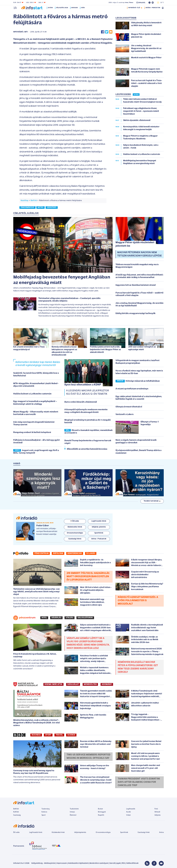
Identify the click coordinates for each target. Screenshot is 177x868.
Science (71, 735)
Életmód (73, 815)
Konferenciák (75, 553)
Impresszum (62, 863)
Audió (129, 812)
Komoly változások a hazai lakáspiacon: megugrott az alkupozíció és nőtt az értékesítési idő (64, 351)
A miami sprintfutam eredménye (132, 389)
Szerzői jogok (115, 863)
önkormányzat (27, 207)
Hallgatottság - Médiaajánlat (43, 863)
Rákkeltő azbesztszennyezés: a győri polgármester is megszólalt (138, 601)
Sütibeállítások (132, 863)
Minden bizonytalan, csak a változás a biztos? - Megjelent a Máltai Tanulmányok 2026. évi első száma (37, 723)
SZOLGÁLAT (73, 684)
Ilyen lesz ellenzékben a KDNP (83, 385)
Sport (48, 735)
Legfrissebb (131, 809)
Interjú (72, 812)
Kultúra (44, 812)
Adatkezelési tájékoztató (78, 863)
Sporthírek (124, 832)
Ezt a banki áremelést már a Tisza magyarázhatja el (29, 348)
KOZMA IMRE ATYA (53, 684)
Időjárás (158, 815)
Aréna (161, 832)
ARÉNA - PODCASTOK (153, 8)
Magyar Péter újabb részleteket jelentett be (135, 244)
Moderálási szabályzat (99, 863)
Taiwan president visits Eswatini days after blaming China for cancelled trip (139, 782)
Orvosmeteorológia (103, 832)
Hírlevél (157, 812)
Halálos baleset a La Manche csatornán (32, 394)
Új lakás (91, 553)
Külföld (16, 812)
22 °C (160, 3)
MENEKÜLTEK (90, 684)
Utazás (70, 618)
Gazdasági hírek (144, 832)
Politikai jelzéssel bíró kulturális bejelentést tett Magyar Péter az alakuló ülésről (105, 350)
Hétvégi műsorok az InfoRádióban (143, 381)
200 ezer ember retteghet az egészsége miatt (142, 348)
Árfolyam (58, 553)
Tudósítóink (74, 809)
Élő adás (75, 521)
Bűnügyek (102, 812)
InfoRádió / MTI (20, 32)
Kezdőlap (25, 201)
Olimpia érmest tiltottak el (129, 407)
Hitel (44, 618)
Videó (128, 815)
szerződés (52, 207)
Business (36, 735)
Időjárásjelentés (80, 832)
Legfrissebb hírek (36, 832)
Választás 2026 (62, 8)
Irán (83, 8)
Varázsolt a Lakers (125, 414)
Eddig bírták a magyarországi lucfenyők (135, 313)
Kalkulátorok (85, 618)
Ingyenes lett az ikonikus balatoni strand (136, 285)
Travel (59, 735)
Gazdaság (17, 815)
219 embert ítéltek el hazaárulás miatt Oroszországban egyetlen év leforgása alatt (88, 577)
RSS (123, 863)
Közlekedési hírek (58, 832)
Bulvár (100, 809)
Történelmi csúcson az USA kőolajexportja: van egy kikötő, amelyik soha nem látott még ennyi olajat (36, 592)
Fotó (156, 809)
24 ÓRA (136, 95)
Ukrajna (74, 8)
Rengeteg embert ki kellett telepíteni (32, 432)
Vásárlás (56, 618)
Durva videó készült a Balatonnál (81, 402)
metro (41, 207)
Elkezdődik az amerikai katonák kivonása (87, 449)
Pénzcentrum (41, 553)
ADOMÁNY (107, 684)
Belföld (34, 201)
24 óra (50, 8)
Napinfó (101, 815)
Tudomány (46, 809)
